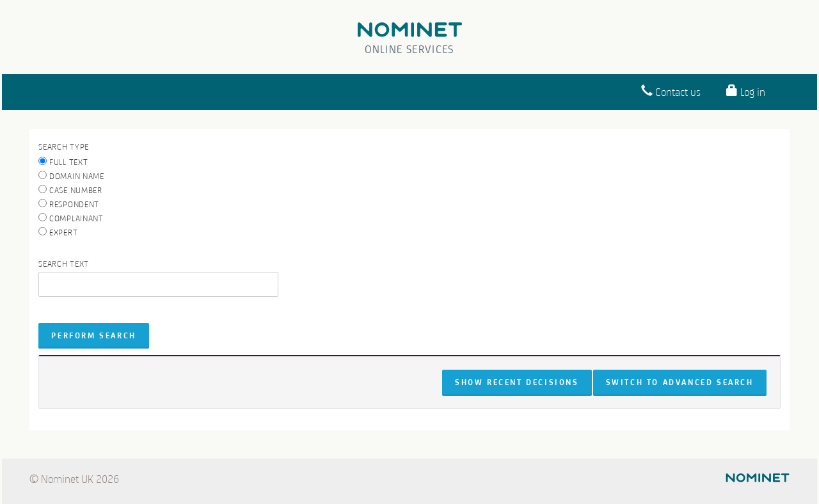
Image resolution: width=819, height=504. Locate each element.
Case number (70, 190)
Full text (63, 162)
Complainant (71, 218)
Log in (746, 91)
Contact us (671, 91)
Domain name (71, 176)
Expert (58, 232)
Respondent (69, 204)
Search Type (64, 147)
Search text (64, 264)
